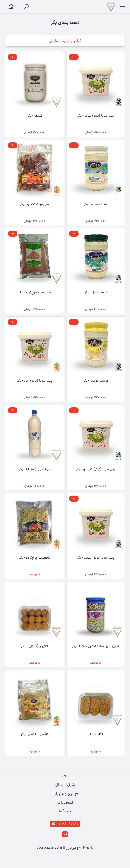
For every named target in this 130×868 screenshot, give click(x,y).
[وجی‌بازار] (111, 7)
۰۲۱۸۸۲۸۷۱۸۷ (65, 824)
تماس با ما (65, 802)
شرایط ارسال (65, 785)
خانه (65, 776)
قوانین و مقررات (65, 794)
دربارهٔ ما (65, 811)
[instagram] (65, 834)
